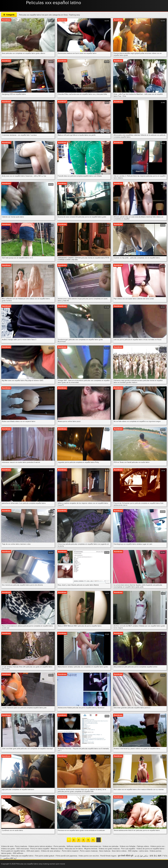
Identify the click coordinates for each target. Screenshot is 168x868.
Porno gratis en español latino (13, 851)
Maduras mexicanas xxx (92, 846)
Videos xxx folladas (128, 846)
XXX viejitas (133, 851)
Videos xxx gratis (8, 849)
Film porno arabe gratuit (45, 856)
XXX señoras (18, 853)
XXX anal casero (33, 851)
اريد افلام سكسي (10, 858)
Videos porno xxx (157, 846)
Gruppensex (5, 856)
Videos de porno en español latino (150, 849)
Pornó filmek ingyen (108, 856)
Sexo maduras (105, 851)
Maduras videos (57, 849)
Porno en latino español (40, 849)
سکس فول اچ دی (141, 856)
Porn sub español (128, 849)
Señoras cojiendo (74, 846)
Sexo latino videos (119, 851)
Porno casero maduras (89, 851)
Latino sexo (144, 851)
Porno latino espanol (70, 851)
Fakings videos (143, 846)
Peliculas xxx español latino (54, 3)
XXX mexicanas (23, 849)
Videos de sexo (7, 846)
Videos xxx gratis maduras (109, 849)
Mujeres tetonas (91, 849)
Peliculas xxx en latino (74, 849)
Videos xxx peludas (110, 846)
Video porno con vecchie (89, 856)
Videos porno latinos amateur (40, 846)
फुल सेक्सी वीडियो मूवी (126, 856)
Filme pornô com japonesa (66, 856)
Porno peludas (59, 846)
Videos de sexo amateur (51, 851)
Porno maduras (21, 846)
